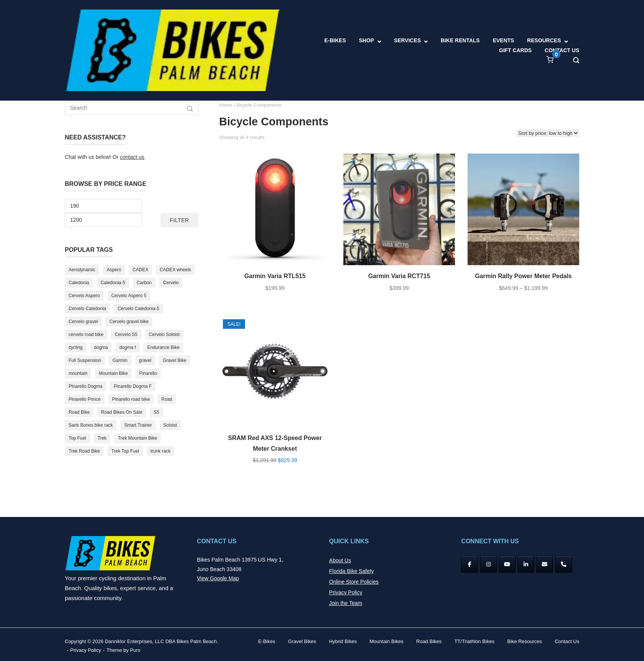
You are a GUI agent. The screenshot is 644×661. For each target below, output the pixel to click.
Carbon (144, 283)
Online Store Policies (354, 582)
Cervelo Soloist (164, 335)
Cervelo (171, 283)
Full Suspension (85, 360)
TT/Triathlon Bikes (474, 641)
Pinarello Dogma (86, 386)
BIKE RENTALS (460, 40)
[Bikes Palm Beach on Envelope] (545, 564)
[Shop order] (548, 133)
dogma (101, 347)
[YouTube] (507, 564)
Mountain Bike (113, 373)
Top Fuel (77, 438)
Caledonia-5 (113, 283)
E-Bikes (267, 641)
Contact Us (567, 641)
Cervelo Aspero (84, 296)
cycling (76, 347)
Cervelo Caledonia (87, 309)
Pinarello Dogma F (133, 386)
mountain (78, 373)
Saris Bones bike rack (91, 425)
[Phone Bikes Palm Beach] (564, 564)
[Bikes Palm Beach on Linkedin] (526, 564)
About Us (340, 560)
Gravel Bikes (302, 641)
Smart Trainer (138, 425)
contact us (132, 157)
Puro (135, 650)
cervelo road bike (86, 335)
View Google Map (218, 578)
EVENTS (503, 40)
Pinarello (148, 373)
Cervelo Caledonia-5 (139, 309)
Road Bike (79, 412)
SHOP (367, 40)
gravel (145, 360)
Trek (102, 438)
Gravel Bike (175, 360)
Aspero (114, 270)
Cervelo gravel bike (129, 322)
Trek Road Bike (84, 451)
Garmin (120, 360)
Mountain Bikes (387, 641)
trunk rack (161, 451)
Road (167, 399)
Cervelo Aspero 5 (129, 296)
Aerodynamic (82, 270)
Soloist (170, 425)
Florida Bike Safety (352, 571)
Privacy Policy (346, 592)
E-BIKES (335, 40)
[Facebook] (469, 564)
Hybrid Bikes (343, 641)
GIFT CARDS (516, 50)
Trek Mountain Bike (137, 438)
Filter (179, 220)
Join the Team (346, 603)
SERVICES (408, 40)
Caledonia (79, 283)
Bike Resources (525, 641)
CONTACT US (562, 50)
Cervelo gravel (83, 322)
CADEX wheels (175, 270)
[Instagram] (489, 564)
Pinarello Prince (85, 399)
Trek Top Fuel (125, 451)
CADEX (140, 270)
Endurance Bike (163, 347)
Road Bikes (429, 641)
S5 (156, 412)
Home (226, 105)
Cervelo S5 (126, 335)
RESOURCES (544, 40)
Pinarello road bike (131, 399)
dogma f (127, 347)
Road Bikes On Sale (122, 412)
